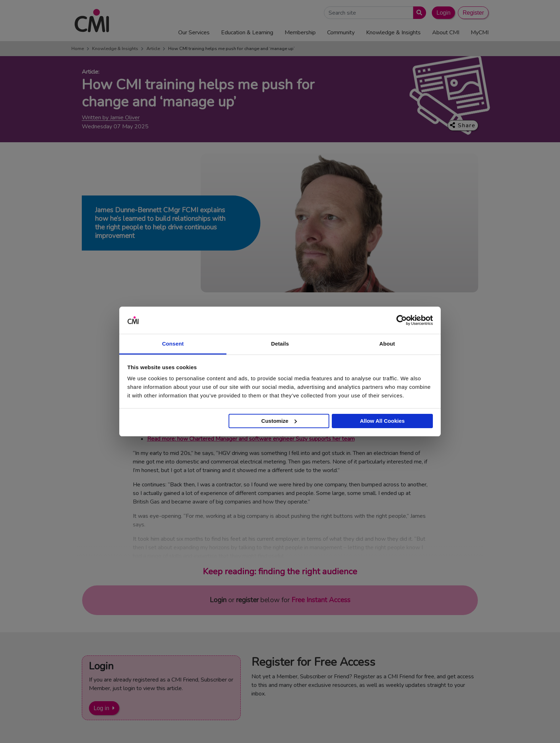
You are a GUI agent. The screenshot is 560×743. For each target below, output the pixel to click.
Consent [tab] (173, 344)
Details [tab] (280, 344)
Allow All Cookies (382, 421)
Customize (279, 421)
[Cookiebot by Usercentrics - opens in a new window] (402, 320)
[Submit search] (418, 13)
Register (473, 13)
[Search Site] (369, 13)
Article (153, 49)
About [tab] (387, 344)
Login (443, 13)
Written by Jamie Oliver (111, 118)
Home (78, 49)
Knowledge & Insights (115, 49)
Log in (101, 708)
